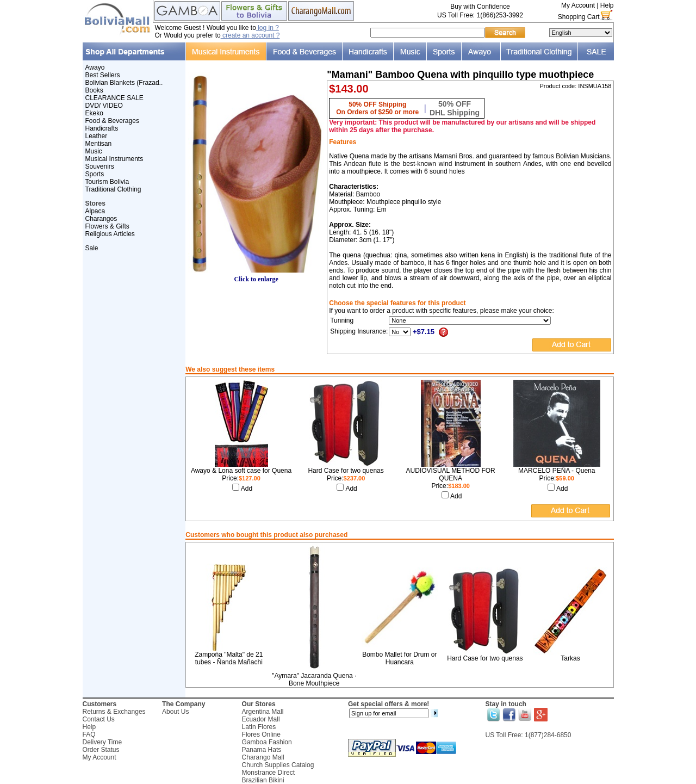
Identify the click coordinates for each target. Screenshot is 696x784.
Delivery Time (102, 742)
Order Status (101, 750)
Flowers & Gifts (107, 226)
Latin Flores (259, 727)
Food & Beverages (112, 121)
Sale (92, 248)
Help (607, 5)
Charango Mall (263, 757)
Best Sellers (103, 75)
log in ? (268, 28)
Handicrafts (102, 128)
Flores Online (261, 734)
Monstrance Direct (268, 773)
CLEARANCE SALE (114, 98)
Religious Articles (110, 234)
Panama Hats (262, 750)
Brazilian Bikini (263, 780)
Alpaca (95, 211)
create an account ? (250, 35)
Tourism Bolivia (107, 182)
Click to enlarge (256, 276)
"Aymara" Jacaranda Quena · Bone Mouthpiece (314, 680)
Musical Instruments (114, 159)
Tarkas (570, 658)
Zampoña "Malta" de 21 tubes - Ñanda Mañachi (229, 658)
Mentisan (99, 144)
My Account (578, 5)
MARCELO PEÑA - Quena (557, 471)
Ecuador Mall (261, 719)
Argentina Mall (263, 712)
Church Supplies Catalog (278, 765)
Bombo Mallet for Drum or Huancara (399, 658)
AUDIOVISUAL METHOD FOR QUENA (451, 474)
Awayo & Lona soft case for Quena (241, 471)
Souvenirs (100, 166)
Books (94, 90)
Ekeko (94, 113)
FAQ (89, 734)
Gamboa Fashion (267, 742)
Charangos (101, 219)
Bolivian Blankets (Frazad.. (124, 83)
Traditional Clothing (113, 189)
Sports (95, 174)
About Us (175, 712)
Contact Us (99, 719)
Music (94, 151)
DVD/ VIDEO (104, 106)
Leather (97, 136)
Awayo (95, 67)
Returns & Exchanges (114, 712)
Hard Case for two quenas (346, 471)
